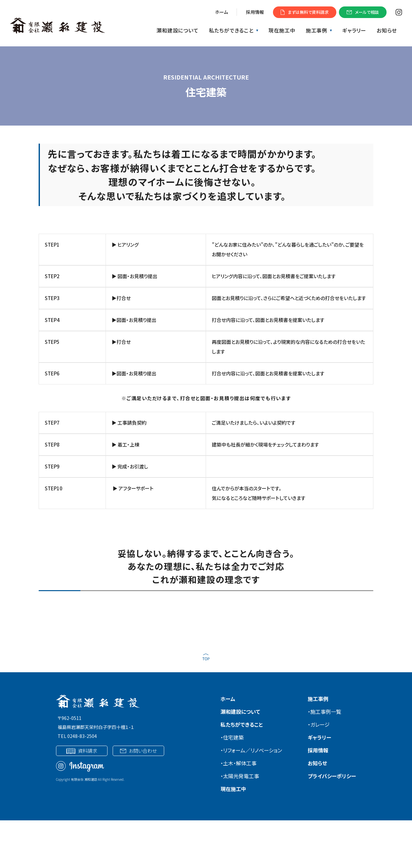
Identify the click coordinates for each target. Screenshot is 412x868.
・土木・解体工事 (239, 763)
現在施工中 (282, 30)
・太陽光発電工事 (240, 776)
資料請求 (82, 751)
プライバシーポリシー (332, 776)
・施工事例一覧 (324, 712)
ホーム (221, 12)
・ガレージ (319, 724)
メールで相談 (363, 12)
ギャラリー (354, 30)
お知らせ (387, 30)
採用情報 (255, 12)
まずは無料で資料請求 (305, 12)
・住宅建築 (232, 737)
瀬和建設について (177, 30)
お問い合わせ (138, 751)
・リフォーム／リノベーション (251, 750)
